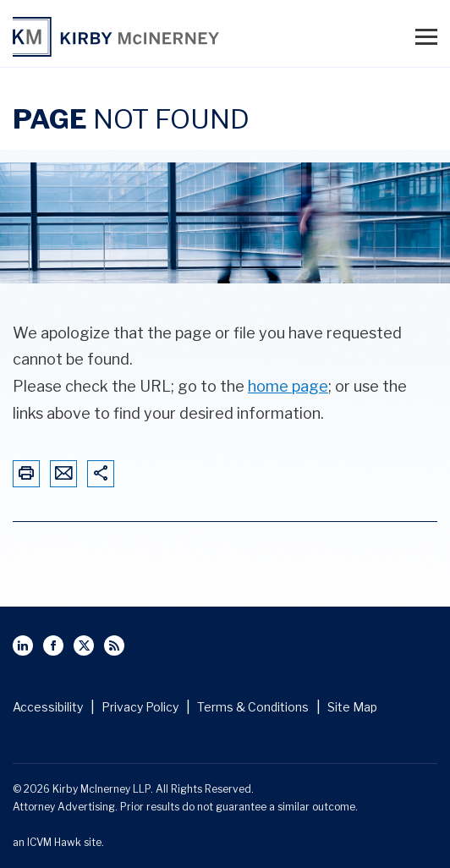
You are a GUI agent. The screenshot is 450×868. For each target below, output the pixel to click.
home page (288, 386)
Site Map (352, 707)
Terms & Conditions (253, 707)
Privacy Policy (140, 707)
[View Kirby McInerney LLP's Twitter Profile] (84, 646)
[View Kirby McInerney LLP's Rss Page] (114, 646)
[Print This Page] (26, 474)
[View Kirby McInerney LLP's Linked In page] (23, 646)
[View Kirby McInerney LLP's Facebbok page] (53, 646)
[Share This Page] (101, 474)
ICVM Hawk (54, 842)
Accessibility (48, 707)
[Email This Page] (64, 474)
